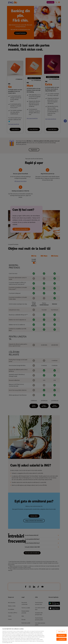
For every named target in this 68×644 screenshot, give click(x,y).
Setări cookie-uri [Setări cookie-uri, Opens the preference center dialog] (62, 632)
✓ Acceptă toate (62, 639)
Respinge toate (62, 635)
